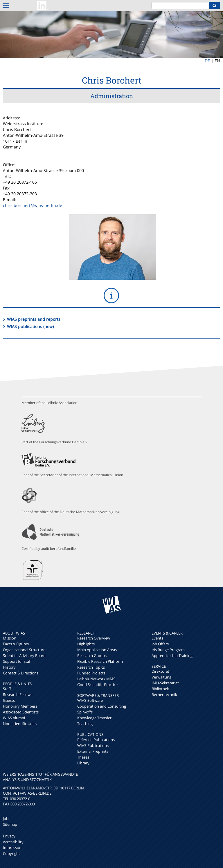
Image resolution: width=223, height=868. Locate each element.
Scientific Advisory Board (24, 656)
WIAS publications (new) (30, 326)
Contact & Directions (21, 673)
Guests (9, 700)
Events (157, 638)
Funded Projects (91, 673)
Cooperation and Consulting (102, 706)
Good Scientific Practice (97, 685)
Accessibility (13, 842)
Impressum (13, 848)
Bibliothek (160, 689)
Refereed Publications (96, 740)
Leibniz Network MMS (96, 679)
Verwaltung (161, 677)
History (9, 667)
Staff (7, 689)
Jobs (7, 819)
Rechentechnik (164, 695)
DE (207, 61)
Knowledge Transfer (94, 718)
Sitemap (10, 824)
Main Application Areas (97, 650)
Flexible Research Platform (100, 661)
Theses (83, 757)
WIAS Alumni (14, 718)
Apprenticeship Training (172, 656)
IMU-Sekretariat (165, 683)
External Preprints (93, 751)
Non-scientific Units (20, 724)
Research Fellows (18, 695)
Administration (112, 96)
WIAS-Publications (93, 745)
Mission (10, 638)
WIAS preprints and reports (34, 319)
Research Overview (94, 638)
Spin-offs (85, 712)
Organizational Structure (24, 650)
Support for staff (17, 661)
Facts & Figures (16, 644)
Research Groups (92, 656)
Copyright (11, 853)
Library (83, 763)
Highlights (86, 644)
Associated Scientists (21, 712)
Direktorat (160, 671)
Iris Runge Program (168, 650)
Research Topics (91, 667)
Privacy (9, 836)
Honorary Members (20, 706)
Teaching (85, 724)
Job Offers (160, 644)
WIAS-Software (90, 700)
